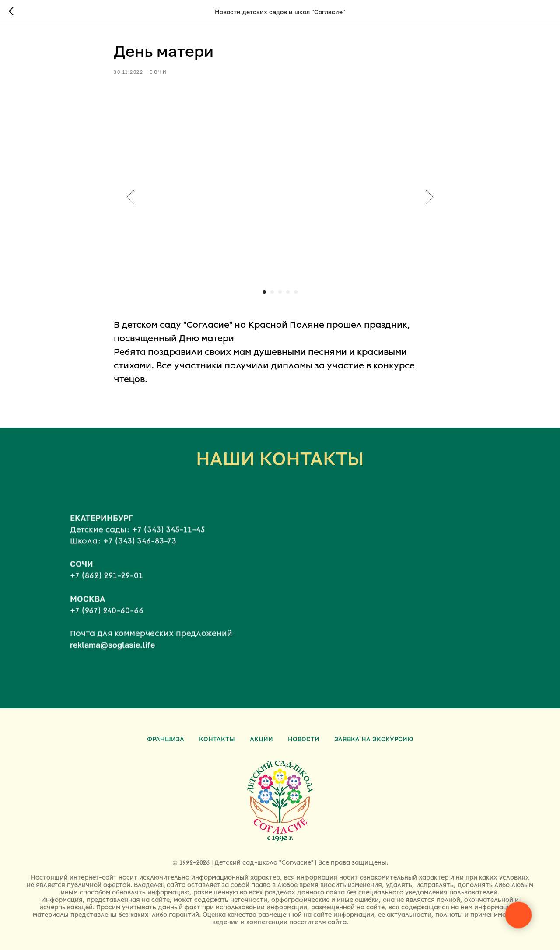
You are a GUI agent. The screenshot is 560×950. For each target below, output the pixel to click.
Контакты (217, 739)
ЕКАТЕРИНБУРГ (101, 525)
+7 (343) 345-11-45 (168, 537)
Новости (304, 739)
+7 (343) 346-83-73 (140, 548)
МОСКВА (87, 606)
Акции (261, 739)
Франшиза (166, 739)
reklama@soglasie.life (112, 652)
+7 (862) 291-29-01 (107, 583)
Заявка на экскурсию (374, 739)
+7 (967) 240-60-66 (107, 618)
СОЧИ (82, 571)
